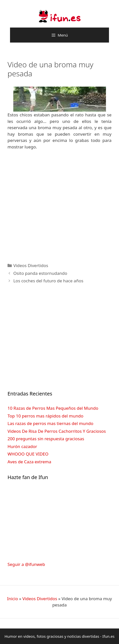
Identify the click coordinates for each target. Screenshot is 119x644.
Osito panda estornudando (40, 273)
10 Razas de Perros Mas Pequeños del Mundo (53, 408)
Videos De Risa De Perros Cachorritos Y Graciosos (57, 431)
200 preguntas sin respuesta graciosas (46, 439)
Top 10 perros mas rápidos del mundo (45, 416)
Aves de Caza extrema (29, 462)
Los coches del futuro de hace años (48, 281)
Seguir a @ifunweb (26, 564)
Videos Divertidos (31, 265)
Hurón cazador (22, 446)
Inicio (13, 599)
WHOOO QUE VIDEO (28, 454)
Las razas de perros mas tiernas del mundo (50, 423)
